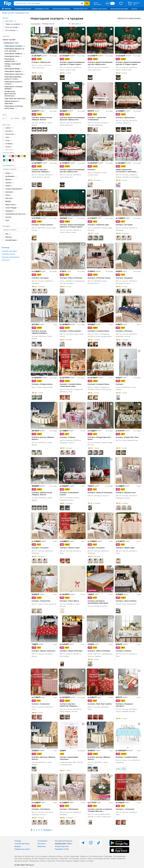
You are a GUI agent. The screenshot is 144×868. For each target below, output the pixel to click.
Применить (24, 118)
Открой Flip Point (81, 9)
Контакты (6, 260)
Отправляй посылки (23, 9)
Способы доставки (9, 251)
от (7, 118)
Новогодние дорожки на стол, (14, 50)
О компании (42, 841)
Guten (12, 208)
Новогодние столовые (13, 88)
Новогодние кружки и (13, 83)
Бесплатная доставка (119, 9)
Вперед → (48, 830)
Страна (14, 189)
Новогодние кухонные (13, 107)
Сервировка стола (22, 13)
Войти (96, 3)
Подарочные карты (99, 9)
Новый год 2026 (8, 13)
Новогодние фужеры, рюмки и (13, 78)
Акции (134, 9)
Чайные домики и (12, 102)
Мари (11, 205)
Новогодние (15, 46)
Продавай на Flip (42, 9)
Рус (112, 3)
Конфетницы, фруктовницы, (10, 93)
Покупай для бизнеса (61, 9)
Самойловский (16, 214)
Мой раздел (97, 4)
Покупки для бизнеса (11, 257)
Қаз (108, 3)
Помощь (18, 841)
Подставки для (16, 98)
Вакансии (42, 846)
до (16, 118)
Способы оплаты (8, 254)
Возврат (18, 846)
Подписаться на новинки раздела (129, 18)
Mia (10, 198)
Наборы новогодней (13, 65)
